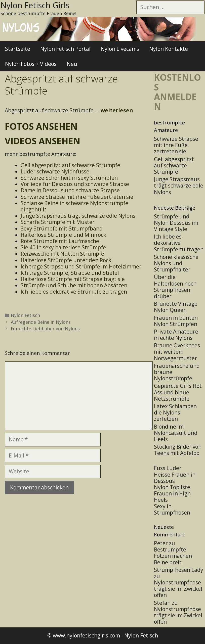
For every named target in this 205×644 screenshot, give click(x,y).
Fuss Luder (168, 468)
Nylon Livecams (120, 49)
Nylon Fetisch (25, 315)
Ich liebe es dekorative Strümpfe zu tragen (179, 243)
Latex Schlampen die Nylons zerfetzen (175, 412)
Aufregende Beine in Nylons (41, 322)
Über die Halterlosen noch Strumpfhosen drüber (175, 287)
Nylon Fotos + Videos (31, 64)
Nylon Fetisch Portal (65, 49)
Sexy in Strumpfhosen (172, 509)
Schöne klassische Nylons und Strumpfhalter (176, 263)
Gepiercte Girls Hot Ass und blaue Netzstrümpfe (178, 392)
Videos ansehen (43, 141)
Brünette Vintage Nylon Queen (176, 307)
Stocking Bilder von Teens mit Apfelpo (178, 450)
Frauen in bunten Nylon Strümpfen (176, 321)
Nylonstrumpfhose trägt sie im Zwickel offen (178, 589)
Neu (72, 64)
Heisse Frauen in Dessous (175, 478)
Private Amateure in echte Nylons (176, 335)
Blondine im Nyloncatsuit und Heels (176, 433)
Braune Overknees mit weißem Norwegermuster (177, 352)
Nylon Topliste (172, 487)
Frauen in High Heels (172, 497)
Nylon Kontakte (169, 49)
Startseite (18, 49)
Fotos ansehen (41, 126)
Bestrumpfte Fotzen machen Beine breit (173, 556)
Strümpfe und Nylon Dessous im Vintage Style (176, 223)
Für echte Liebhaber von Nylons (45, 329)
